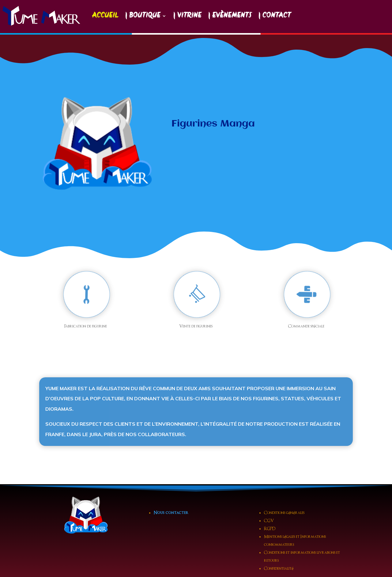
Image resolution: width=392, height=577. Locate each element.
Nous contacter (171, 513)
